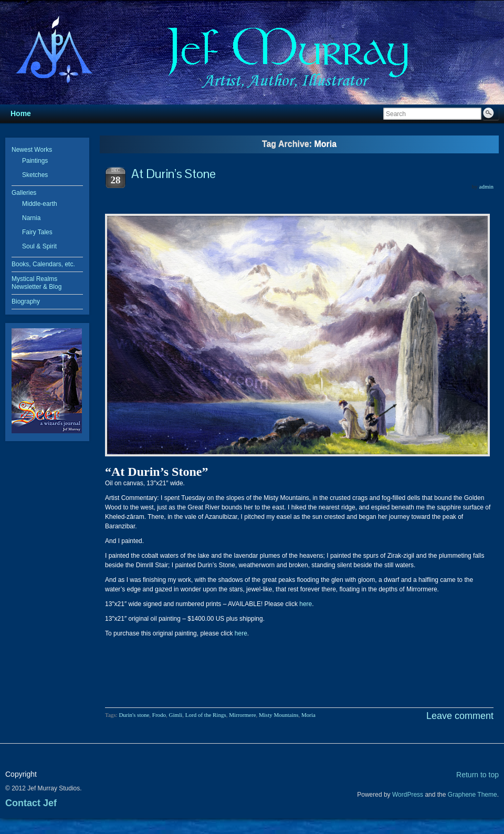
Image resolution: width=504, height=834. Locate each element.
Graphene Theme (472, 795)
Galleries (24, 193)
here (306, 604)
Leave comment (460, 716)
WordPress (408, 795)
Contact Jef (31, 803)
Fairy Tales (37, 232)
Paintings (35, 161)
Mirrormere (242, 715)
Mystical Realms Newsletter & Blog (36, 283)
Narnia (31, 218)
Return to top (477, 775)
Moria (308, 715)
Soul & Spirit (39, 246)
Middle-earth (40, 204)
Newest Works (32, 150)
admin (487, 186)
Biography (26, 301)
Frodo (159, 715)
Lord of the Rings (206, 715)
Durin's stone (134, 715)
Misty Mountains (279, 715)
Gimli (176, 715)
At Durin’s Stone (174, 174)
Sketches (35, 175)
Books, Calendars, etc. (43, 264)
